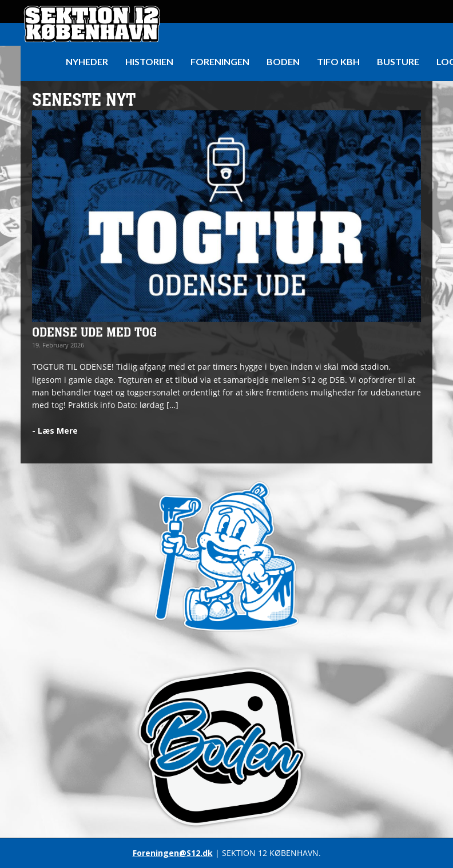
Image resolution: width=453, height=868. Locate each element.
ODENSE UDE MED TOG (94, 333)
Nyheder (87, 61)
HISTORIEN (149, 61)
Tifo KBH (338, 61)
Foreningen (220, 61)
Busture (398, 61)
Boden (283, 61)
